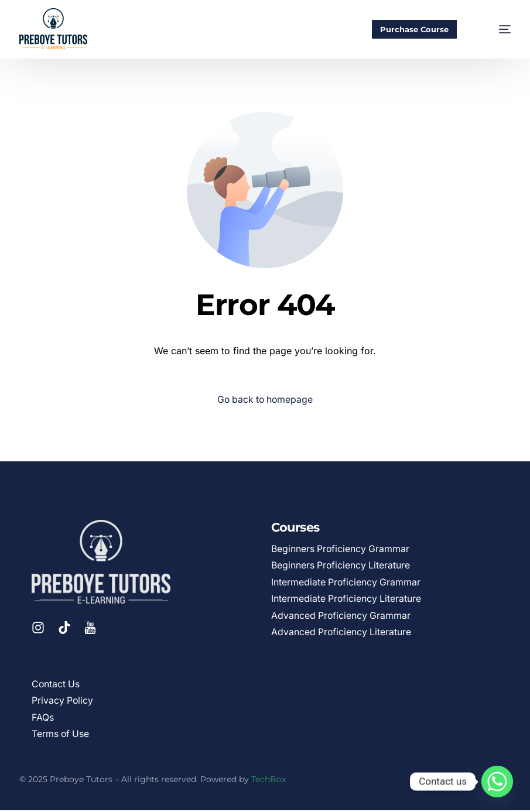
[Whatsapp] (497, 782)
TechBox (269, 781)
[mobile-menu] (495, 29)
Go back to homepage (265, 400)
